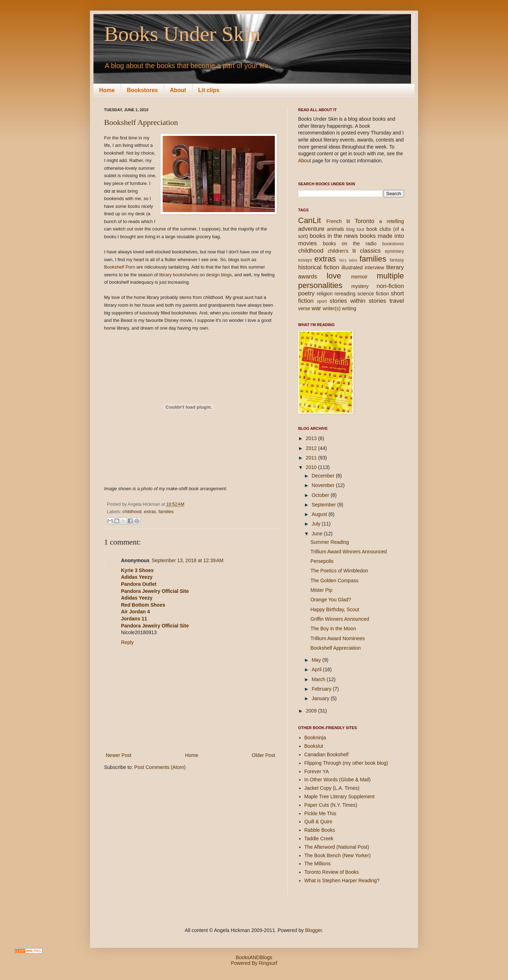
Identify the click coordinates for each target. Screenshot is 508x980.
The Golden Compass (334, 581)
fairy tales (348, 260)
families (166, 512)
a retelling (392, 221)
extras (150, 512)
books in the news (334, 236)
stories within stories (358, 301)
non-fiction (390, 286)
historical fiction (319, 267)
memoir (359, 277)
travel (397, 301)
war (316, 308)
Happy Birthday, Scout (335, 609)
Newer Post (119, 755)
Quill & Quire (318, 822)
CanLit (310, 220)
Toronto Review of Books (332, 872)
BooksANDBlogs (254, 957)
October (321, 495)
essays (305, 260)
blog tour (355, 229)
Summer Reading (330, 542)
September (324, 505)
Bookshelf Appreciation (141, 122)
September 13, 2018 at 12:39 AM (188, 560)
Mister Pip (321, 590)
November (323, 485)
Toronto (364, 221)
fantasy (397, 260)
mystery (360, 286)
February (322, 689)
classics (370, 251)
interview (374, 267)
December (323, 476)
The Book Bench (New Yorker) (338, 855)
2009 (312, 711)
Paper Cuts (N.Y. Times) (331, 805)
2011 (312, 458)
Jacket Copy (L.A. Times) (332, 788)
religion (325, 294)
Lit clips (209, 90)
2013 (312, 438)
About (178, 90)
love (334, 276)
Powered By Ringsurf (254, 963)
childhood (132, 512)
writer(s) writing (340, 308)
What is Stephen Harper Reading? (342, 880)
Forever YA (317, 771)
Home (107, 90)
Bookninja (315, 738)
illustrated (352, 267)
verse (304, 308)
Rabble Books (320, 830)
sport (322, 301)
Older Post (264, 755)
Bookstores (142, 90)
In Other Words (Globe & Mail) (338, 780)
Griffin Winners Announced (340, 619)
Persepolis (322, 561)
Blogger (313, 930)
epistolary (394, 251)
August (320, 514)
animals (335, 229)
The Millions (318, 864)
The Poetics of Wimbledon (339, 571)
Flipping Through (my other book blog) (346, 763)
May (317, 660)
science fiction (373, 294)
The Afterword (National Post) (337, 847)
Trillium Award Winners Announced (349, 552)
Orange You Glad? (331, 600)
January (321, 698)
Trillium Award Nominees (338, 638)
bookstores (393, 244)
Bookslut (314, 746)
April (317, 669)
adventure (311, 229)
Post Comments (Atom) (160, 767)
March (319, 679)
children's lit (342, 251)
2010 (312, 467)
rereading (345, 294)
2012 (312, 448)
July (317, 524)
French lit (338, 221)
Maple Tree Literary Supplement (340, 796)
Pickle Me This (320, 813)
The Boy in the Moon (333, 629)
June (317, 534)
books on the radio (350, 244)
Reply (127, 642)
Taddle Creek (319, 838)
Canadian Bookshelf (326, 754)
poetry (306, 293)
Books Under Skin (182, 34)
